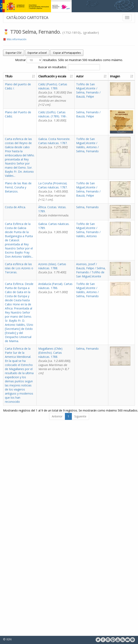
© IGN (7, 639)
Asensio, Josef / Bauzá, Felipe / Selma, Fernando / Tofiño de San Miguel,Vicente (91, 270)
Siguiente (80, 416)
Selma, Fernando (87, 207)
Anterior (57, 416)
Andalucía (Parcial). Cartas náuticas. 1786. (55, 288)
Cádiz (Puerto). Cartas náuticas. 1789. (55, 94)
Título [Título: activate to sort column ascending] (9, 76)
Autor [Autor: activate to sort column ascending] (80, 76)
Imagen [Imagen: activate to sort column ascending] (115, 76)
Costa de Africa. (15, 207)
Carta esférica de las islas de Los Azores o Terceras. (19, 268)
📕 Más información (15, 39)
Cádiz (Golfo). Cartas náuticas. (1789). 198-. (53, 116)
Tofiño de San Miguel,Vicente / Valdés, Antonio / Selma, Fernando (87, 145)
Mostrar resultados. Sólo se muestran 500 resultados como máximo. (69, 60)
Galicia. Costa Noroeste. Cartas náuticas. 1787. (54, 143)
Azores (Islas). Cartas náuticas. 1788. (53, 268)
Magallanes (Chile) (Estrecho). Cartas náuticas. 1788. (55, 361)
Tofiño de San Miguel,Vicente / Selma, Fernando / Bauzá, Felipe (88, 90)
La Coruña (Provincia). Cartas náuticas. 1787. (53, 191)
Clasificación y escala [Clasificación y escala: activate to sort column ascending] (52, 76)
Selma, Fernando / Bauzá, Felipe (88, 114)
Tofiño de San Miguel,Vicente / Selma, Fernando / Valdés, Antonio (88, 230)
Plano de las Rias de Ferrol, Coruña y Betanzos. (18, 187)
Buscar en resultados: (69, 67)
